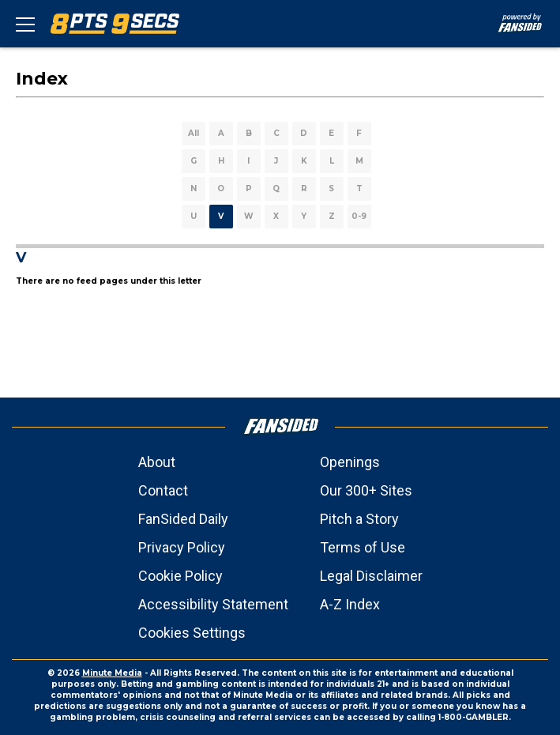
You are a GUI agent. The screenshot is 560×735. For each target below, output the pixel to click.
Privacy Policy (182, 547)
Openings (350, 462)
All (194, 133)
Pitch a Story (359, 519)
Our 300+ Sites (366, 490)
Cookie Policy (180, 576)
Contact (163, 490)
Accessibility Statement (213, 604)
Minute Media (112, 673)
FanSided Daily (183, 519)
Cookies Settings (192, 633)
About (157, 462)
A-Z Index (350, 604)
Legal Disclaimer (371, 576)
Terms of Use (363, 547)
